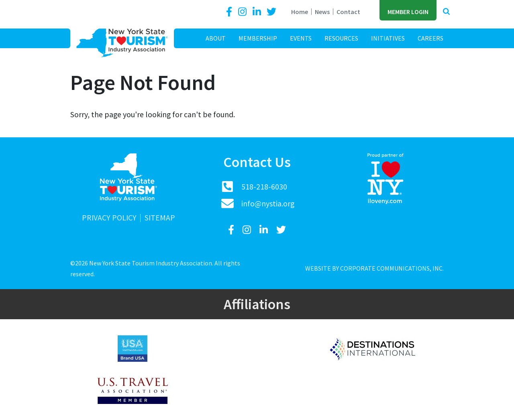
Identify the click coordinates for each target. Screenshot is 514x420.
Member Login (408, 12)
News (322, 12)
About (216, 38)
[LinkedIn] (258, 12)
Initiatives (388, 38)
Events (301, 38)
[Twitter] (271, 12)
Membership (258, 38)
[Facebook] (230, 12)
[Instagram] (243, 12)
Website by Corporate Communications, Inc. (374, 268)
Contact (348, 12)
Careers (430, 38)
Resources (341, 38)
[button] (446, 12)
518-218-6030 (264, 187)
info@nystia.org (268, 204)
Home (300, 12)
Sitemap (160, 218)
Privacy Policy (109, 218)
